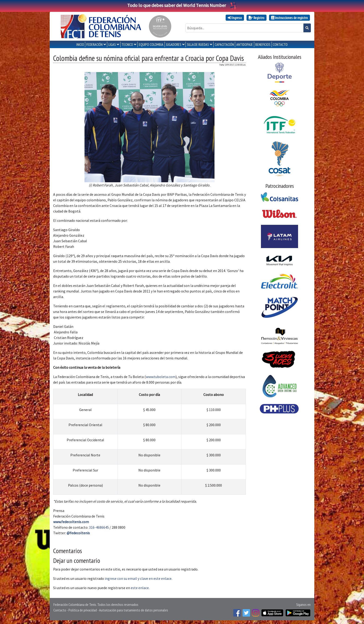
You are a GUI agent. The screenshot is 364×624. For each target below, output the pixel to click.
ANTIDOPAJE (245, 44)
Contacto (60, 610)
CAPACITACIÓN (224, 44)
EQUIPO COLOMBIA (151, 44)
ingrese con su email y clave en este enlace (138, 578)
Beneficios (263, 44)
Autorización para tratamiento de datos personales (134, 610)
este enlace (140, 588)
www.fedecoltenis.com (71, 522)
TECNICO (127, 44)
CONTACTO (280, 44)
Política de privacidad (83, 610)
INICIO (80, 44)
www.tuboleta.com (161, 377)
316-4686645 (99, 527)
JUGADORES (174, 44)
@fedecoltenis (78, 533)
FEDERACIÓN (94, 44)
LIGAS (112, 44)
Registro (257, 18)
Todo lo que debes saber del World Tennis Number (182, 5)
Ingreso (235, 18)
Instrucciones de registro (289, 18)
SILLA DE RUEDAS (198, 44)
